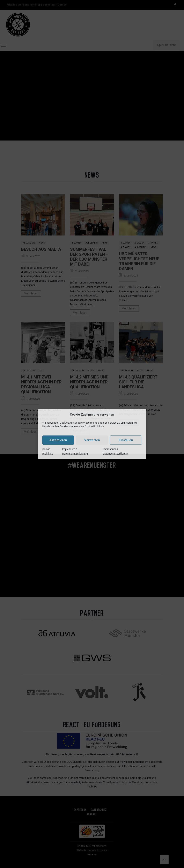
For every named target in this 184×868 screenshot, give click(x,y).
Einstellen (126, 440)
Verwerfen (92, 440)
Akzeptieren (58, 440)
